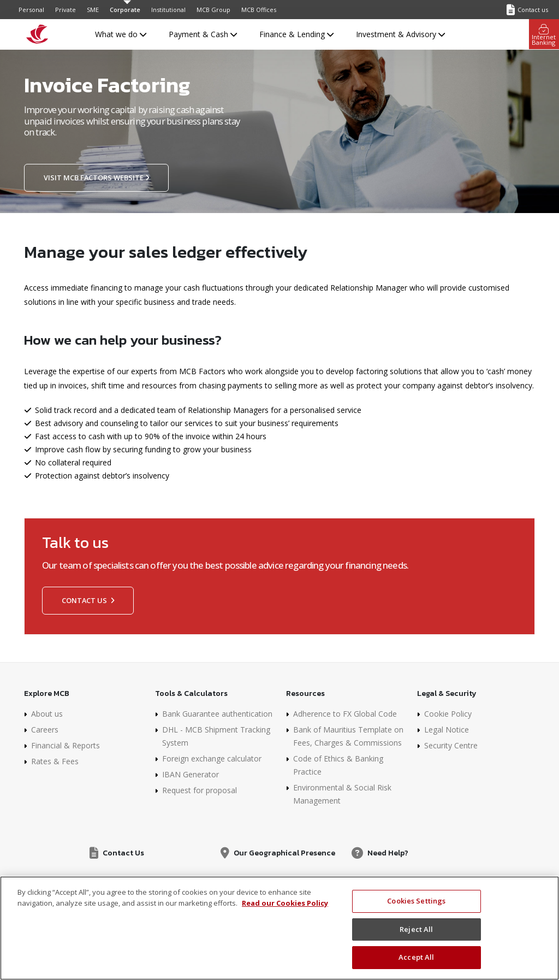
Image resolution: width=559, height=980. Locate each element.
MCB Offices (259, 10)
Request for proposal (200, 790)
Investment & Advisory (400, 34)
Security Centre (451, 745)
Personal (31, 10)
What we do (121, 34)
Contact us (88, 600)
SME (93, 10)
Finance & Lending (296, 34)
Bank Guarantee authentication (217, 714)
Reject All (416, 929)
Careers (45, 730)
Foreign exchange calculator (212, 758)
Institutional (168, 10)
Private (66, 10)
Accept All (416, 957)
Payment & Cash (203, 34)
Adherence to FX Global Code (345, 714)
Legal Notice (447, 730)
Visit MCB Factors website (96, 178)
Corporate (125, 10)
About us (47, 714)
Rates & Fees (55, 761)
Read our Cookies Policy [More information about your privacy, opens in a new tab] (285, 903)
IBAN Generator (191, 774)
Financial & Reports (66, 745)
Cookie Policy (448, 714)
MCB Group (213, 10)
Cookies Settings (416, 901)
